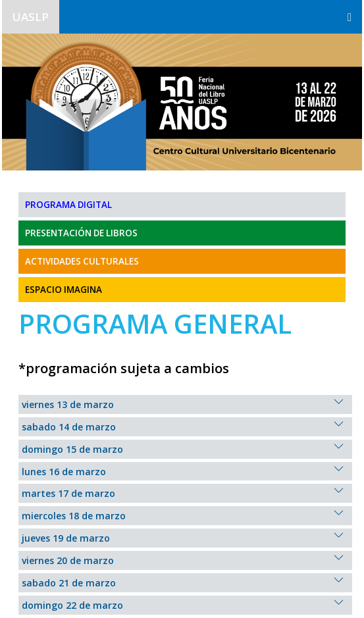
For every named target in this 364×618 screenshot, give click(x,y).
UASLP (31, 17)
